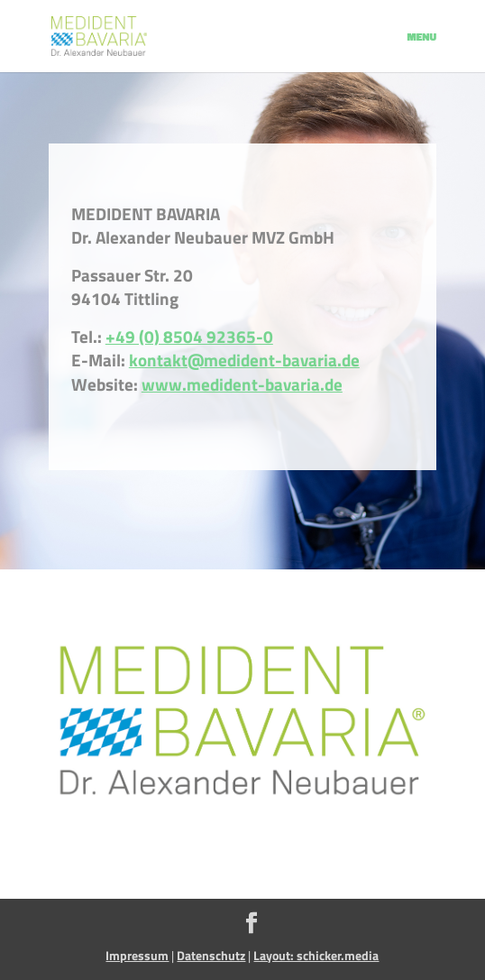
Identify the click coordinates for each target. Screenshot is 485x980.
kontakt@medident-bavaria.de (244, 360)
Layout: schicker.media (316, 955)
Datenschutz (211, 955)
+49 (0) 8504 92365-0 (189, 337)
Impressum (137, 955)
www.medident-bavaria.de (242, 384)
